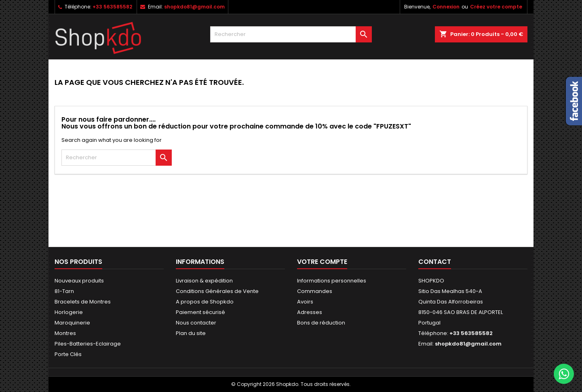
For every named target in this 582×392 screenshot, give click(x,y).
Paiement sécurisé (200, 312)
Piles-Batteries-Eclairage (88, 344)
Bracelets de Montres (83, 302)
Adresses (310, 312)
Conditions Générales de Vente (217, 291)
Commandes (315, 291)
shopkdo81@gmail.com (194, 7)
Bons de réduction (321, 323)
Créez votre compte (496, 7)
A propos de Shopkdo (205, 302)
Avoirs (305, 302)
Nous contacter (196, 323)
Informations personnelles (332, 281)
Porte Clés (68, 354)
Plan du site (191, 333)
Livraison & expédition (204, 281)
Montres (65, 333)
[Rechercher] (291, 34)
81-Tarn (64, 291)
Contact (435, 262)
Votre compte (322, 262)
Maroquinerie (72, 323)
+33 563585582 (112, 7)
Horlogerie (69, 312)
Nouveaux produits (79, 281)
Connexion (446, 7)
